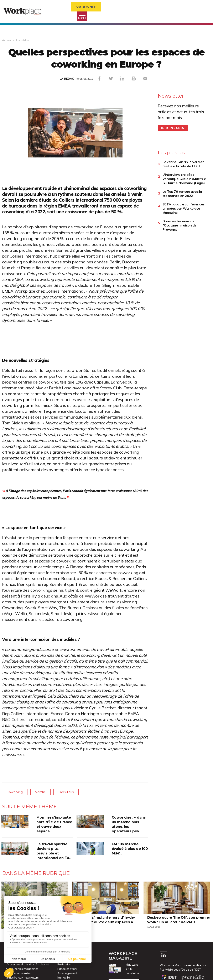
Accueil (7, 41)
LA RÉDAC (67, 80)
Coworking (16, 793)
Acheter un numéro (19, 974)
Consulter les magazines (22, 970)
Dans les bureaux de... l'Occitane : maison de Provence (180, 226)
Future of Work (67, 970)
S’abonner (88, 7)
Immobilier (23, 41)
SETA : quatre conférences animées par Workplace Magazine (184, 209)
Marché (44, 793)
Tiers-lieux (72, 793)
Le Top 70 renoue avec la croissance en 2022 (182, 195)
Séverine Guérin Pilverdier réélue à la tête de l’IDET (183, 165)
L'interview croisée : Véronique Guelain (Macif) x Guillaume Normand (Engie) (184, 180)
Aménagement (67, 974)
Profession (64, 965)
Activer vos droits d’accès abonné (28, 965)
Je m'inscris (173, 129)
